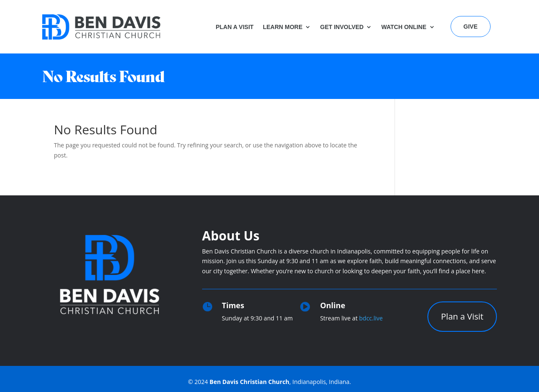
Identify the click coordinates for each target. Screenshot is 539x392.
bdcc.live (371, 318)
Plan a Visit (235, 27)
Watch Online (404, 27)
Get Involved (342, 27)
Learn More (283, 27)
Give (471, 27)
